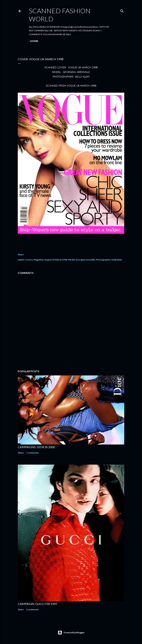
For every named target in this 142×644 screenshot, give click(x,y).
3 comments (33, 609)
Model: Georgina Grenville (81, 260)
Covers (29, 260)
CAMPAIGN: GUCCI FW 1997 (37, 604)
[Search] (122, 10)
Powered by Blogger (71, 633)
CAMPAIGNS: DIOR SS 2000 (36, 447)
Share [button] (21, 254)
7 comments (33, 453)
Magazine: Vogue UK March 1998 (50, 260)
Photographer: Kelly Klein (109, 260)
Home (34, 41)
